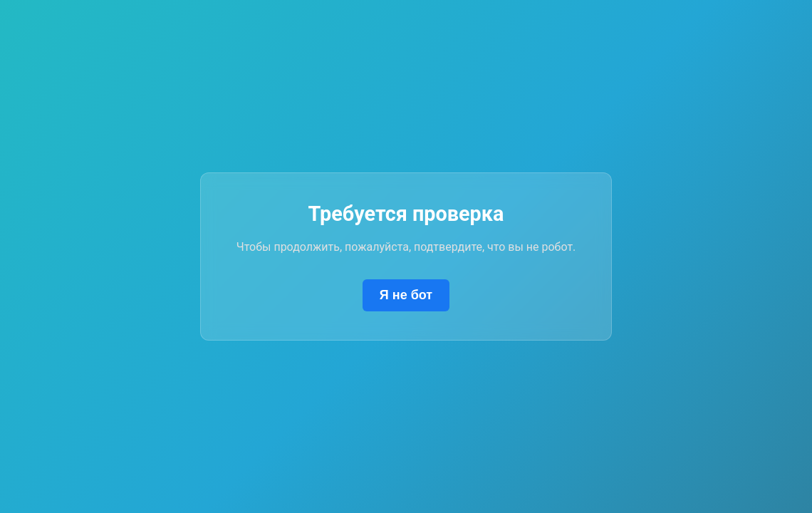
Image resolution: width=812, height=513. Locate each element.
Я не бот (406, 295)
